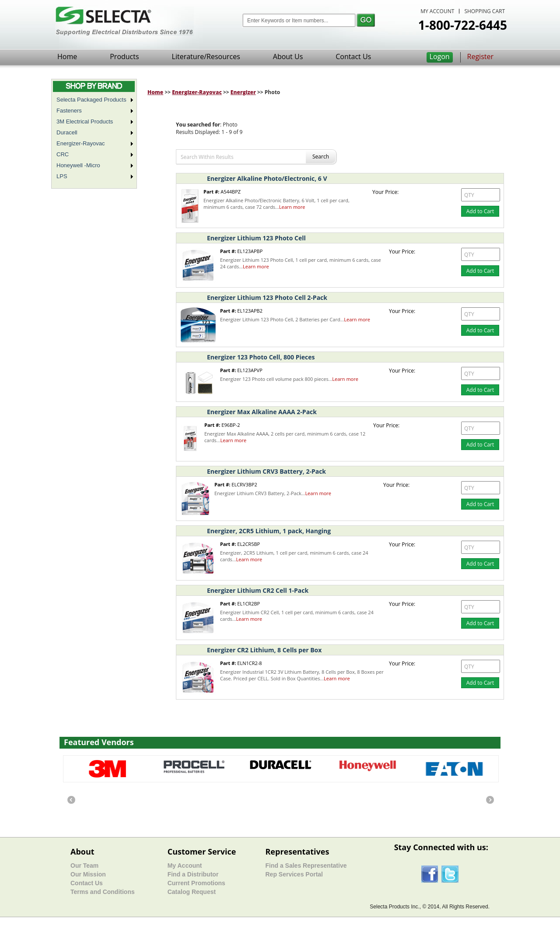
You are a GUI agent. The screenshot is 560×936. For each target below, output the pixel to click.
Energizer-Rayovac (197, 92)
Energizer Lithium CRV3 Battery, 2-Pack (266, 471)
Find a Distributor (193, 874)
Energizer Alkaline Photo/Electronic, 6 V (267, 178)
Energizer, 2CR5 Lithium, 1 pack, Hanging (269, 531)
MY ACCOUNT (437, 11)
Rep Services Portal (294, 874)
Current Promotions (196, 883)
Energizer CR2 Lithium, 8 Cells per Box (264, 650)
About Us (288, 56)
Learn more (292, 207)
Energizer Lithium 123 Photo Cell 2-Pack (267, 297)
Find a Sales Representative (306, 866)
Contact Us (353, 56)
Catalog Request (192, 892)
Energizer (243, 92)
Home (67, 56)
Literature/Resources (206, 56)
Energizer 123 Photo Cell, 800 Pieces (261, 357)
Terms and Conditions (103, 892)
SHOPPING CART (485, 11)
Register (480, 56)
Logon (440, 56)
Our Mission (88, 874)
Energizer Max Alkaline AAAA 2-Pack (262, 412)
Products (124, 56)
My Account (185, 866)
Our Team (84, 866)
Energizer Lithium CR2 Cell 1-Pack (258, 590)
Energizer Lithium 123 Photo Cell (256, 238)
